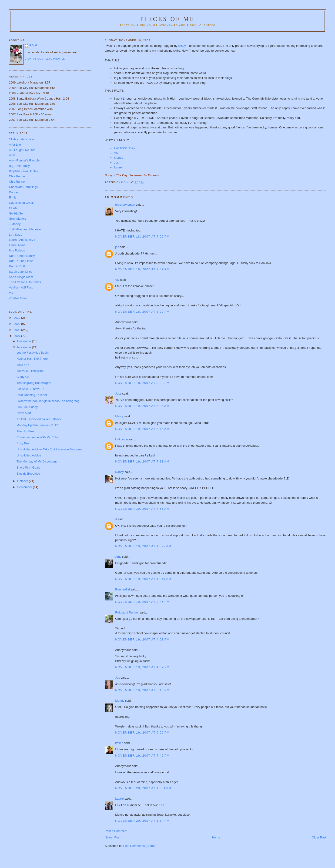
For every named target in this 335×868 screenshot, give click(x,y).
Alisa (12, 155)
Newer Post (112, 837)
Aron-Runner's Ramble (24, 160)
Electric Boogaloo (28, 474)
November (25, 347)
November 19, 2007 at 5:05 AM (142, 406)
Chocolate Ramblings (23, 187)
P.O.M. (33, 45)
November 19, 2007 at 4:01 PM (142, 639)
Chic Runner (17, 182)
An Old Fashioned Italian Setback (39, 419)
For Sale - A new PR (30, 389)
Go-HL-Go (16, 213)
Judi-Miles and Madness (25, 229)
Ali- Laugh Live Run (22, 150)
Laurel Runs (17, 245)
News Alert (24, 413)
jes (117, 247)
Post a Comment (116, 831)
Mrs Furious (17, 250)
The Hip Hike (25, 431)
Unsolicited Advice (29, 455)
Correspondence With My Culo (37, 437)
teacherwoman (125, 205)
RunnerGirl (122, 589)
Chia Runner (17, 176)
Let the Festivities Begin (33, 353)
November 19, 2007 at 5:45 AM (142, 429)
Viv (116, 153)
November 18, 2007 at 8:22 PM (142, 312)
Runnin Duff (17, 266)
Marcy (119, 416)
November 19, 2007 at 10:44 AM (143, 579)
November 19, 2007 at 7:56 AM (142, 509)
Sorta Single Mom (21, 277)
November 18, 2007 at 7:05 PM (142, 236)
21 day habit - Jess (22, 139)
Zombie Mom (18, 298)
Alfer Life (15, 145)
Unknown (121, 439)
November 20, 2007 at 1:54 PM (142, 821)
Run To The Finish (21, 261)
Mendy (119, 158)
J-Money (15, 224)
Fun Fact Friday (27, 407)
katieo (119, 743)
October (23, 481)
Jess (118, 394)
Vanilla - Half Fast (21, 287)
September (25, 487)
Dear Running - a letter (32, 395)
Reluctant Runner (127, 612)
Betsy (182, 46)
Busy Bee (23, 443)
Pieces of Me (167, 19)
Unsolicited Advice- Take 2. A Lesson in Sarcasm (49, 449)
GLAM (13, 208)
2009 (17, 324)
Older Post (319, 837)
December (25, 341)
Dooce (13, 192)
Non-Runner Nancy (22, 256)
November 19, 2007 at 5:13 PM (142, 690)
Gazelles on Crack (21, 203)
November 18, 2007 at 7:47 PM (142, 269)
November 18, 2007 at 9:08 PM (142, 383)
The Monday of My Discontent (37, 461)
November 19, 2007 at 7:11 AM (142, 461)
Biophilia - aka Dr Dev (23, 171)
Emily (13, 197)
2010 (17, 318)
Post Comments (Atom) (139, 846)
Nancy (119, 472)
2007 (17, 336)
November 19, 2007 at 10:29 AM (143, 546)
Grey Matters (18, 219)
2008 (17, 330)
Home (216, 837)
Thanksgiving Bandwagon (34, 383)
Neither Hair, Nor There (32, 359)
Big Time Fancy (19, 166)
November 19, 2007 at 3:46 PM (142, 602)
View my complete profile (45, 59)
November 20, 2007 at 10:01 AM (143, 788)
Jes (117, 678)
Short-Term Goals (28, 468)
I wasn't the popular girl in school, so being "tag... (49, 401)
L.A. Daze (15, 235)
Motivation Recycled (30, 371)
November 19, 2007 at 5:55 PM (142, 732)
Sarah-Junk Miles (20, 272)
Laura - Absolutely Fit (23, 240)
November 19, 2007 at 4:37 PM (142, 667)
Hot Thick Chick (125, 148)
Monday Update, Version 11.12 (37, 425)
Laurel (118, 167)
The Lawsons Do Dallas (25, 282)
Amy (118, 557)
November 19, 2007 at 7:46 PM (142, 756)
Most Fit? (23, 365)
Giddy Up (23, 377)
